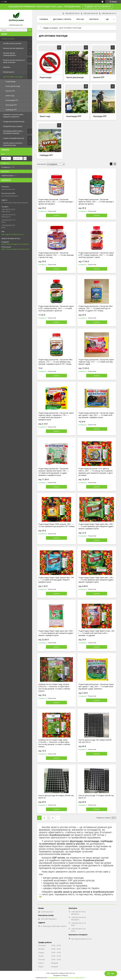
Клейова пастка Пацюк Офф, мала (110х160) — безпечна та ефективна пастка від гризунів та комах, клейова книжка (54, 743)
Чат (111, 974)
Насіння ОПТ (10, 91)
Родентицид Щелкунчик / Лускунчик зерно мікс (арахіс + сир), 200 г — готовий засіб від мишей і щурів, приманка (96, 687)
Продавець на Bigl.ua (60, 975)
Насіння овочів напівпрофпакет (10, 54)
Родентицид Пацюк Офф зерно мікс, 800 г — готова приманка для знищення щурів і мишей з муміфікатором (56, 633)
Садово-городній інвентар (14, 138)
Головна (44, 19)
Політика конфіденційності (76, 978)
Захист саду (10, 96)
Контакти (94, 19)
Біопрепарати (9, 72)
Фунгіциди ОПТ (11, 105)
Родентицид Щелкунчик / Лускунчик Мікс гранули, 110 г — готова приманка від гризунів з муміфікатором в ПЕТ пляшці (55, 362)
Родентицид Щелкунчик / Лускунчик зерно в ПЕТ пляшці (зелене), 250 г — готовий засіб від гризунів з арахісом (56, 308)
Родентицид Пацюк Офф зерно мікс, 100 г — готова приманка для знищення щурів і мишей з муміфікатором (96, 580)
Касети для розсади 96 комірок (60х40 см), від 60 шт (56, 797)
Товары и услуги (8, 39)
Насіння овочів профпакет (14, 48)
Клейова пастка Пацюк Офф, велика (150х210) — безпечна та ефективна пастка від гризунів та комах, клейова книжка (54, 688)
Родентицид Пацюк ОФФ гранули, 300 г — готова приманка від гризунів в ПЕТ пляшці (56, 525)
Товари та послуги (50, 28)
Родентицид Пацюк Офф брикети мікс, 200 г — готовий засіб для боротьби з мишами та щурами (96, 633)
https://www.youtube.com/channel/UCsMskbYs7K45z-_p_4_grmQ (16, 249)
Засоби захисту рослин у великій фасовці (13, 144)
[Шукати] (30, 30)
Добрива (7, 67)
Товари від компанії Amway (14, 121)
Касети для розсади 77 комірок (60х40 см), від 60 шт (96, 797)
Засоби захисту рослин (12, 43)
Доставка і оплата (62, 19)
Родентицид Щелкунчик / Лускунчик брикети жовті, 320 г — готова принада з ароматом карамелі (56, 202)
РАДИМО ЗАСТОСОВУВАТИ (98, 7)
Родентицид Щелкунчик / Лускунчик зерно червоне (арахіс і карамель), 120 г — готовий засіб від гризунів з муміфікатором (56, 416)
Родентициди (10, 81)
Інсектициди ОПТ (12, 100)
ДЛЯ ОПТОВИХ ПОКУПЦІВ (13, 77)
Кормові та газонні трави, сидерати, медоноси (13, 116)
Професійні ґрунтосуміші (13, 126)
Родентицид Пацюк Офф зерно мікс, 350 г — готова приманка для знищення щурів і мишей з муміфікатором (96, 526)
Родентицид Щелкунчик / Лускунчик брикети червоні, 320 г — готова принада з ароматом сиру (56, 255)
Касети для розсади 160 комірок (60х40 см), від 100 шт (95, 741)
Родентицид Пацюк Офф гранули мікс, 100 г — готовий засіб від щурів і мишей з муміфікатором (56, 580)
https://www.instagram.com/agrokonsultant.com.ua (16, 244)
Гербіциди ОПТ (11, 110)
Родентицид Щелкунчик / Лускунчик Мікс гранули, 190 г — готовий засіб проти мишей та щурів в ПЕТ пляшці (96, 308)
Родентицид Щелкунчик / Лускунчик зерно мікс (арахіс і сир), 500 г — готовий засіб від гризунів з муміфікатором (96, 415)
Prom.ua (72, 973)
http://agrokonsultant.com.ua (12, 234)
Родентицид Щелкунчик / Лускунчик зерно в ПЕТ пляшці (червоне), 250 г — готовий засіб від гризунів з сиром (96, 255)
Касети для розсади (13, 86)
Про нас (80, 19)
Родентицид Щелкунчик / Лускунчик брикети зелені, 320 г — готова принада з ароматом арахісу (96, 202)
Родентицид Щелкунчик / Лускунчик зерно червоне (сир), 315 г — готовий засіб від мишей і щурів (96, 362)
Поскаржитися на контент (57, 978)
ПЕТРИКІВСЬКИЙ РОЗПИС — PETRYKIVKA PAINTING (14, 132)
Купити (56, 215)
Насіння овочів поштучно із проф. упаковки (14, 61)
